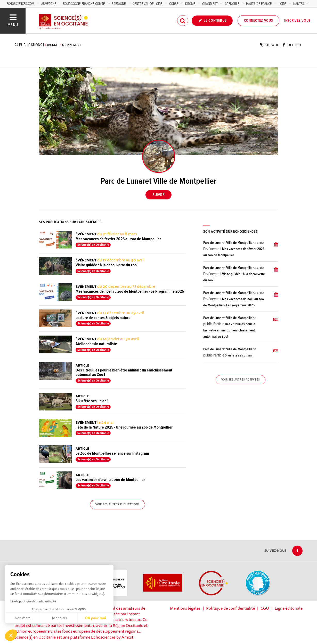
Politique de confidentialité (230, 608)
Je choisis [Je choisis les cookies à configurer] (59, 618)
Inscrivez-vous (297, 21)
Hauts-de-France (259, 4)
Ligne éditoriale (289, 608)
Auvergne (49, 4)
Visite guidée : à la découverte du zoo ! (107, 265)
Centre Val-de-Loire (147, 4)
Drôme (190, 4)
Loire (282, 4)
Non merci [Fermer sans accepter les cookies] (23, 618)
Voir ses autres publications (117, 505)
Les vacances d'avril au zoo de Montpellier (110, 480)
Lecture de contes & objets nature (103, 318)
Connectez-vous (259, 21)
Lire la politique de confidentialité (33, 601)
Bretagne (119, 4)
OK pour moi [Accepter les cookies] (95, 618)
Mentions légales (185, 608)
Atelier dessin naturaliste (96, 344)
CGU (265, 608)
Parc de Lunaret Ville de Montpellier (228, 243)
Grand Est (210, 4)
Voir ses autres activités (241, 380)
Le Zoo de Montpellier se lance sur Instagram (112, 453)
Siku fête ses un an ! (92, 401)
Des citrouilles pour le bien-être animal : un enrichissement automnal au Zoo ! (124, 373)
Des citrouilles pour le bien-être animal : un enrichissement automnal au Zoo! (229, 330)
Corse (174, 4)
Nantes (299, 4)
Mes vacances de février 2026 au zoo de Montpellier (118, 239)
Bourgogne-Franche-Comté (84, 4)
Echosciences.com (20, 4)
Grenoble (232, 4)
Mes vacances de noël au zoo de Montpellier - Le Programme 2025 (130, 292)
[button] (11, 635)
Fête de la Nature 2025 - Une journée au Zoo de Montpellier (124, 427)
